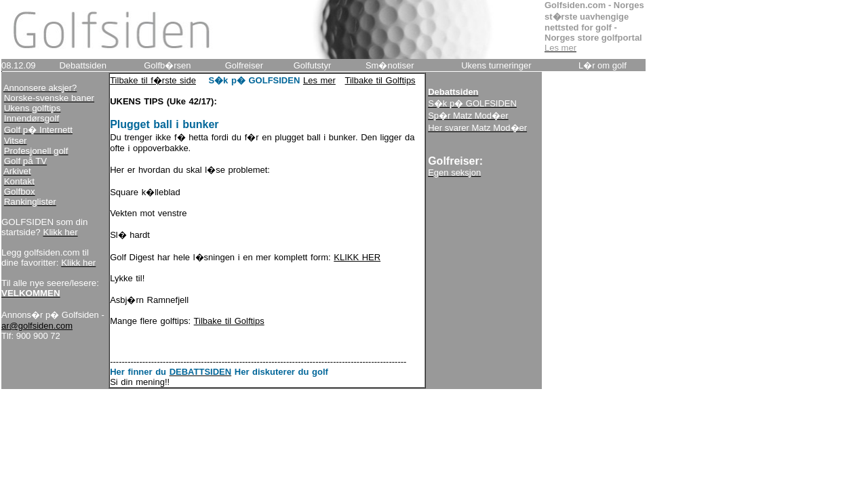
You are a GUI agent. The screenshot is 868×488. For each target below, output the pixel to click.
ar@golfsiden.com (37, 326)
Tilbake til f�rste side (153, 80)
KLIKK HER (357, 257)
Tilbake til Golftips (380, 80)
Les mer (319, 80)
